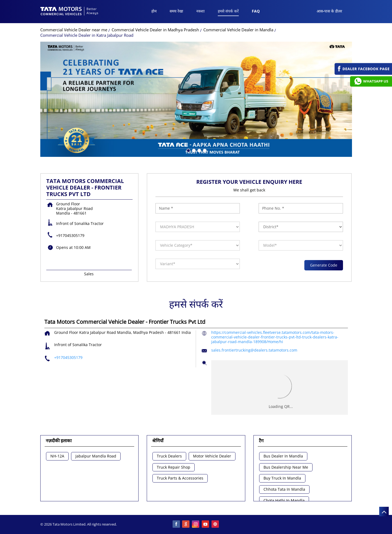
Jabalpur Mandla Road (96, 456)
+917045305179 (70, 235)
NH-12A (57, 456)
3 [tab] (199, 150)
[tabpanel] (196, 99)
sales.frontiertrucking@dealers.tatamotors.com (254, 350)
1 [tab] (188, 150)
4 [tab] (204, 150)
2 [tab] (193, 150)
